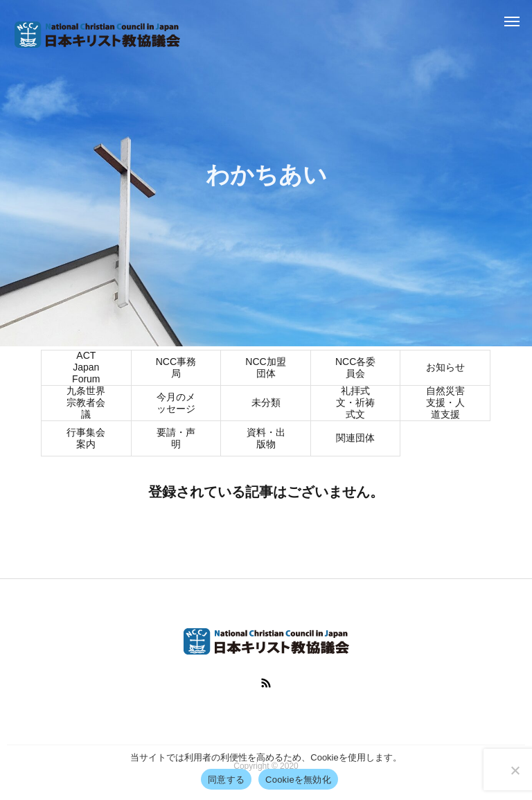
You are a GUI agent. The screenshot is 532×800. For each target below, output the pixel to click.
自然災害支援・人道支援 (445, 405)
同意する (226, 780)
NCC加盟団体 (265, 369)
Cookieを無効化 (298, 780)
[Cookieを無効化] (515, 770)
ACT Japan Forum (86, 369)
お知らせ (445, 368)
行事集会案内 (86, 439)
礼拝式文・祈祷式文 (355, 405)
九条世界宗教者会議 (86, 405)
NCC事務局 (176, 369)
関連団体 (355, 439)
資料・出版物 (266, 439)
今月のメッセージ (176, 404)
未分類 (266, 404)
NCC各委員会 (355, 369)
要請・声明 (176, 439)
